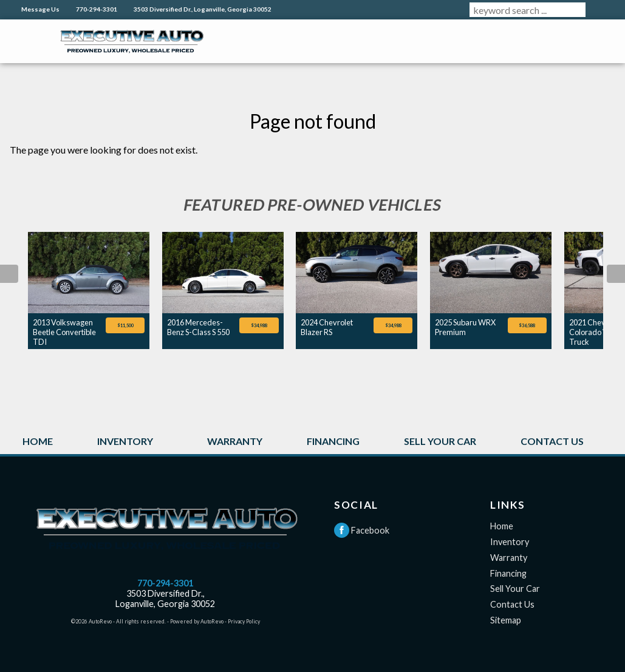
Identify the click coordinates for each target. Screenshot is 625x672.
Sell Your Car (515, 589)
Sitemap (506, 620)
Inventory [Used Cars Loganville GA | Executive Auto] (125, 441)
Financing (508, 573)
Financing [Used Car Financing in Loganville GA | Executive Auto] (333, 441)
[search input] (528, 10)
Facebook (362, 530)
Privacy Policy (244, 621)
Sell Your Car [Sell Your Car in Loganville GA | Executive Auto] (440, 441)
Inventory (510, 542)
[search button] (600, 10)
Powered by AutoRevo (197, 621)
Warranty (509, 558)
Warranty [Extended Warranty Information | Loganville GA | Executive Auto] (235, 441)
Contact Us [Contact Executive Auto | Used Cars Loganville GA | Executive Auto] (552, 441)
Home (502, 526)
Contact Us (512, 604)
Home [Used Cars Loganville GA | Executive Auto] (38, 441)
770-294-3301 (165, 583)
